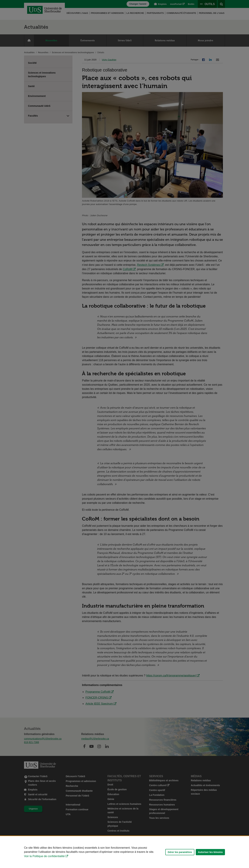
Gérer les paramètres (180, 852)
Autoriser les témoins (210, 852)
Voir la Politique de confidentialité (44, 856)
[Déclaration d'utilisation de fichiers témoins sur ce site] (124, 852)
